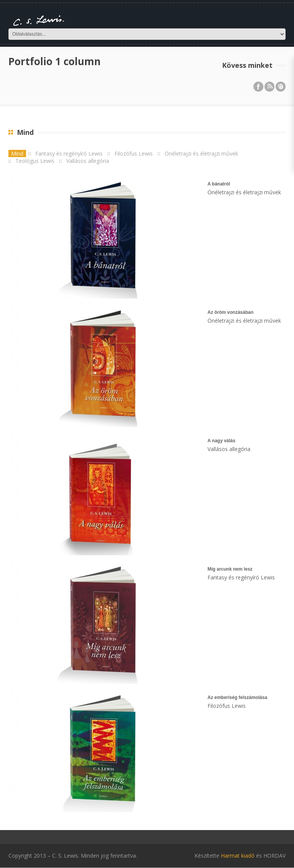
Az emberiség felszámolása (237, 697)
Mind (17, 153)
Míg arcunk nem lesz (230, 569)
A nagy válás (221, 441)
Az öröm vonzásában (230, 312)
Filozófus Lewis (134, 153)
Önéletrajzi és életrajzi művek (201, 153)
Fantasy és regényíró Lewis (69, 153)
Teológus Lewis (35, 161)
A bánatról (219, 184)
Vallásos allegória (88, 161)
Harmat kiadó (238, 856)
